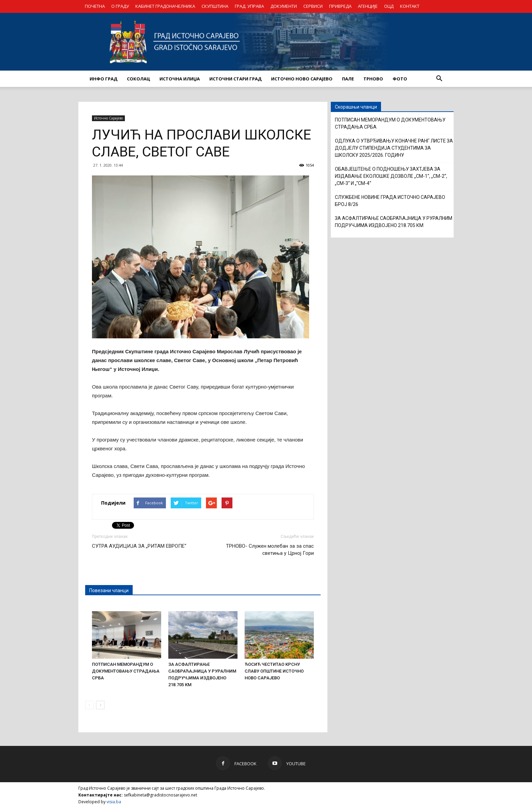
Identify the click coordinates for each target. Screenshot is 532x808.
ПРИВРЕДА (340, 6)
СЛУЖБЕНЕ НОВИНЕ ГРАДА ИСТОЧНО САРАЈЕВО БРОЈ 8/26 (390, 201)
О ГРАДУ (120, 6)
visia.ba (114, 802)
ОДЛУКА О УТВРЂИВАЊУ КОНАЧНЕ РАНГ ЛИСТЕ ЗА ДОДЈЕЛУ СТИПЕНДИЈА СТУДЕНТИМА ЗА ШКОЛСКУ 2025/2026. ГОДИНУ (394, 148)
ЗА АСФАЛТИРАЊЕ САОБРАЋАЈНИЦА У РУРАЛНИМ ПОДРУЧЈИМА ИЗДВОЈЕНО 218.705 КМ (394, 222)
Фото (400, 79)
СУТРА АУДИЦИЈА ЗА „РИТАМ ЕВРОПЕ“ (139, 546)
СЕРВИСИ (313, 6)
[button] (439, 79)
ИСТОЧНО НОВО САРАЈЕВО (302, 79)
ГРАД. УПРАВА (249, 6)
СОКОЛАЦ (138, 79)
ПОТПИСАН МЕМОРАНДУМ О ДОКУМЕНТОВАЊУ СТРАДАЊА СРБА (126, 671)
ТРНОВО (373, 79)
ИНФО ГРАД (103, 79)
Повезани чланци (109, 590)
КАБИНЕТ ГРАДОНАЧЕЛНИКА (165, 6)
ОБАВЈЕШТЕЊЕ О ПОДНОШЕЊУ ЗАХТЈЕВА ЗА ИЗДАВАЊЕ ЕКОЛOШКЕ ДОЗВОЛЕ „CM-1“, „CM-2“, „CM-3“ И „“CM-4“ (391, 176)
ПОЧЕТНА (95, 6)
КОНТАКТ (410, 6)
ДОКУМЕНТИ (284, 6)
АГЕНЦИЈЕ (368, 6)
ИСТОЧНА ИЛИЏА (180, 79)
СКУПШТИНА (215, 6)
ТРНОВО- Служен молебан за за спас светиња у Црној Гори (270, 550)
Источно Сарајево (108, 118)
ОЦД (389, 6)
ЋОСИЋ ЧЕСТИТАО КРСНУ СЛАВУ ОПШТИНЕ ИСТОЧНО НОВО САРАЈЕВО (274, 671)
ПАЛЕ (348, 79)
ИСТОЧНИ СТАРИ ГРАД (235, 79)
